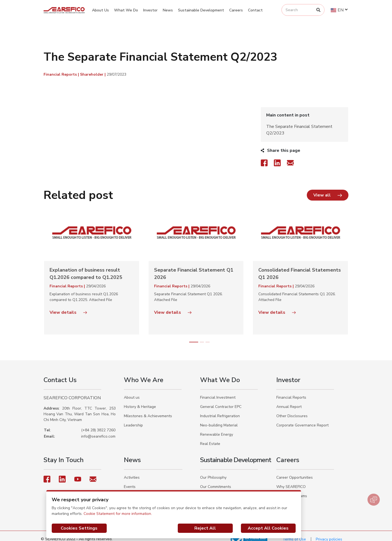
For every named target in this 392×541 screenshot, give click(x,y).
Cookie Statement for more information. (118, 514)
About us (132, 391)
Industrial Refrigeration (220, 409)
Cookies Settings (79, 528)
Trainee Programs (292, 489)
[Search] (318, 10)
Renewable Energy (217, 428)
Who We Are (144, 373)
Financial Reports (291, 391)
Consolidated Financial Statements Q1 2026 (300, 267)
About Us (100, 10)
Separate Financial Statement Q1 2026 (194, 267)
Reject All (205, 528)
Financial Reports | (62, 74)
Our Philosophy (213, 471)
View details (68, 306)
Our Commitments (216, 480)
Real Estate (210, 437)
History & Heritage (140, 400)
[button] (328, 189)
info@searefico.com (98, 430)
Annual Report (289, 400)
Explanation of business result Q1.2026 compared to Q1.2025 (86, 267)
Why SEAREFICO (291, 480)
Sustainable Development (201, 10)
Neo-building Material (219, 419)
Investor (150, 10)
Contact (255, 10)
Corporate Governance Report (302, 419)
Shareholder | (93, 74)
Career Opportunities (295, 471)
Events (130, 480)
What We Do (126, 10)
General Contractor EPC (221, 400)
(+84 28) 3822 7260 (98, 424)
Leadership (133, 419)
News (168, 10)
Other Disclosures (292, 409)
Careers (236, 10)
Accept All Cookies (268, 528)
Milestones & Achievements (148, 409)
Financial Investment (218, 391)
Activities (132, 471)
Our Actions (210, 489)
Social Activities (138, 489)
